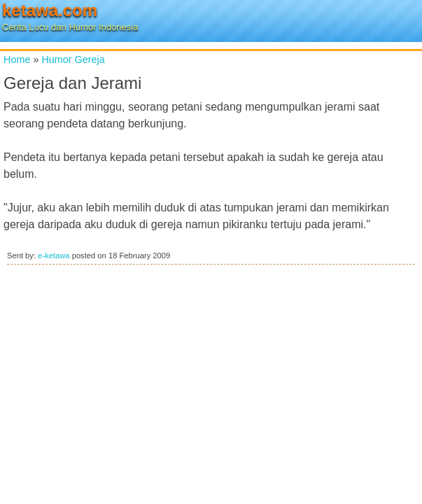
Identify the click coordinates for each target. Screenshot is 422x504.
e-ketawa (54, 255)
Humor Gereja (73, 59)
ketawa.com (50, 10)
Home (17, 59)
